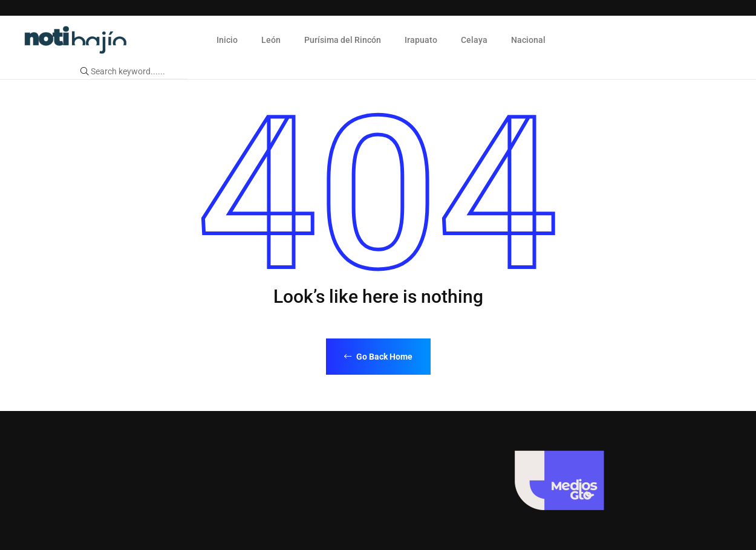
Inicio (227, 40)
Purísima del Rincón (343, 40)
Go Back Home (378, 357)
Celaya (474, 40)
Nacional (528, 40)
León (271, 40)
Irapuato (421, 40)
